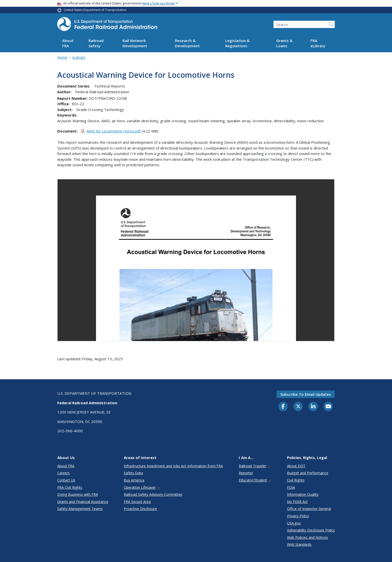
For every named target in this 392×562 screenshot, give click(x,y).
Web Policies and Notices (307, 537)
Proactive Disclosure (140, 509)
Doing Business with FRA (78, 494)
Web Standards (299, 544)
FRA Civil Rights (70, 487)
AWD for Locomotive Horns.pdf (113, 131)
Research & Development (187, 43)
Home (62, 57)
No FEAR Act (297, 502)
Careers (63, 473)
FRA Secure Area (137, 502)
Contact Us (66, 480)
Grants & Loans (284, 43)
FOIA (291, 487)
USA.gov (294, 523)
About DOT (296, 466)
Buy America (134, 480)
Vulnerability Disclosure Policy (311, 530)
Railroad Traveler (255, 466)
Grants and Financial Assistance (83, 502)
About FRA (68, 43)
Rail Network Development (135, 43)
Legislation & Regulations (237, 43)
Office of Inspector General (309, 509)
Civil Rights (296, 480)
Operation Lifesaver (142, 487)
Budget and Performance (308, 473)
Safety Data (133, 473)
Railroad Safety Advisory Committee (153, 494)
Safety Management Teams (80, 509)
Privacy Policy (298, 516)
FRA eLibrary (318, 43)
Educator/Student (255, 480)
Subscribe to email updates (306, 394)
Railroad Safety (96, 43)
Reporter (246, 473)
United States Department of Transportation (95, 10)
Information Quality (303, 494)
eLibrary (79, 57)
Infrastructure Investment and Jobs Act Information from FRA (173, 466)
